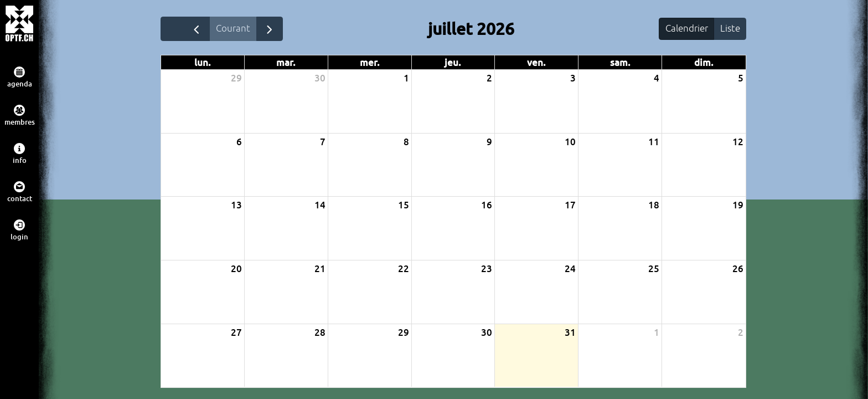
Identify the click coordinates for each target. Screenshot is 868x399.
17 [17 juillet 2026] (570, 205)
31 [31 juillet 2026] (570, 332)
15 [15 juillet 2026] (404, 205)
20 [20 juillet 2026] (236, 269)
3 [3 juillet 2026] (573, 78)
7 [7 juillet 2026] (323, 142)
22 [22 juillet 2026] (404, 269)
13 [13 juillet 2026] (236, 205)
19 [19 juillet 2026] (738, 205)
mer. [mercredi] (370, 63)
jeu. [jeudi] (453, 63)
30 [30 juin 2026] (320, 78)
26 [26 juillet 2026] (738, 269)
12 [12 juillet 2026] (738, 142)
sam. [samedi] (620, 63)
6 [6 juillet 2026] (239, 142)
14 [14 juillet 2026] (320, 205)
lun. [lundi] (203, 63)
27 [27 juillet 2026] (236, 332)
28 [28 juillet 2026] (320, 332)
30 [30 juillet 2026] (487, 332)
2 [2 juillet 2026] (489, 78)
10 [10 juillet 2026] (570, 142)
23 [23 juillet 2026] (487, 269)
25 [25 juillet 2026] (654, 269)
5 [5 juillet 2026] (741, 78)
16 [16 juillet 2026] (487, 205)
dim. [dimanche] (704, 63)
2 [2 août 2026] (741, 332)
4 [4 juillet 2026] (657, 78)
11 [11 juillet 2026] (654, 142)
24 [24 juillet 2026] (570, 269)
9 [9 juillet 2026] (489, 142)
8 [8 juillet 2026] (406, 142)
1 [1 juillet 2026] (406, 78)
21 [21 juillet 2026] (320, 269)
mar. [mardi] (286, 63)
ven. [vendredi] (536, 63)
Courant (234, 28)
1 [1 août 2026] (657, 332)
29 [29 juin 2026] (236, 78)
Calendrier (686, 28)
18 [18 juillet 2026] (654, 205)
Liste (730, 28)
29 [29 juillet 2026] (404, 332)
